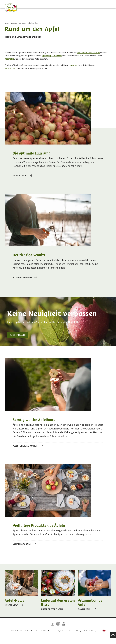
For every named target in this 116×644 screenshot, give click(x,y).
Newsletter (35, 637)
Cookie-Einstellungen (90, 637)
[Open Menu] (109, 4)
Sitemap (79, 637)
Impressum (52, 637)
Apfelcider (90, 59)
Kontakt (43, 637)
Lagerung (87, 70)
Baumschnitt (17, 74)
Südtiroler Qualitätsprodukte (20, 637)
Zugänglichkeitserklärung (66, 637)
